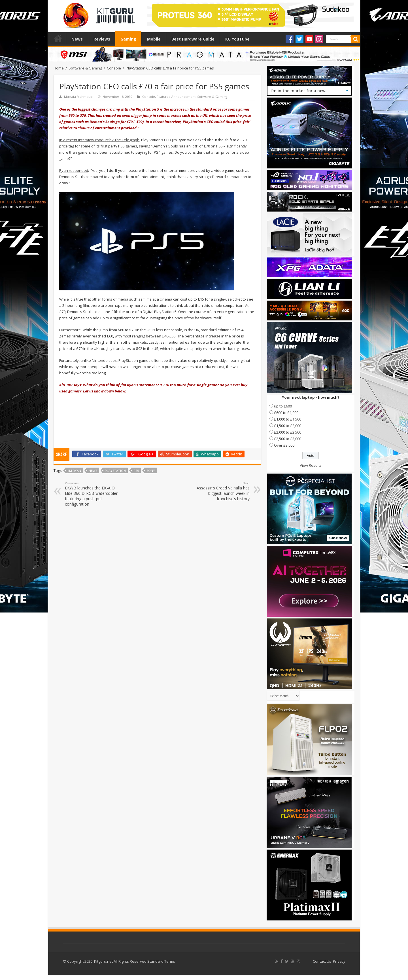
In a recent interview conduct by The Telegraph (99, 140)
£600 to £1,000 (286, 413)
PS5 (136, 471)
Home (58, 38)
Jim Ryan (74, 471)
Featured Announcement (176, 97)
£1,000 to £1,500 (288, 419)
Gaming (128, 39)
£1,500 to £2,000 (288, 426)
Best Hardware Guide (193, 39)
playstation (115, 471)
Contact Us (322, 961)
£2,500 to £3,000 (288, 439)
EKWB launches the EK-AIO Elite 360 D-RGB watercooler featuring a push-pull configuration (94, 494)
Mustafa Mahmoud (78, 97)
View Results (311, 465)
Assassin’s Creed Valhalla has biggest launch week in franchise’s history (221, 491)
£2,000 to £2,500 (288, 432)
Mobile (154, 39)
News (77, 39)
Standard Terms (161, 961)
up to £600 (283, 406)
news (93, 471)
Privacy (339, 961)
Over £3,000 (284, 445)
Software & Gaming (85, 68)
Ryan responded (74, 170)
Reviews (102, 39)
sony (151, 471)
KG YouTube (237, 39)
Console (114, 68)
